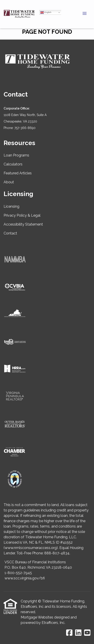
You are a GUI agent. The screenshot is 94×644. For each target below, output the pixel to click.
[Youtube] (87, 633)
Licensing (11, 206)
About (9, 182)
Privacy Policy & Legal (22, 215)
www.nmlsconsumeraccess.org (31, 548)
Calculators (13, 164)
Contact (10, 233)
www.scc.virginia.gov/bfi (25, 578)
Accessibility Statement (23, 224)
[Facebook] (69, 633)
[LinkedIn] (78, 633)
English (46, 13)
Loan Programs (16, 155)
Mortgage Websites (37, 617)
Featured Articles (18, 173)
